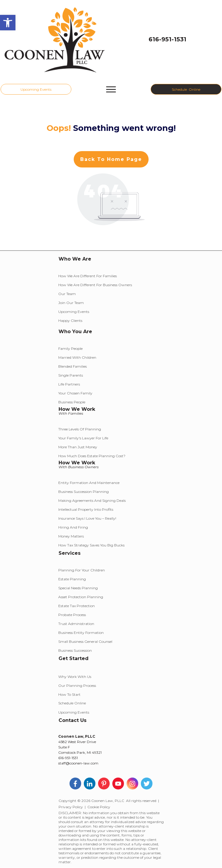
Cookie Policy (99, 807)
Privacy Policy (71, 807)
